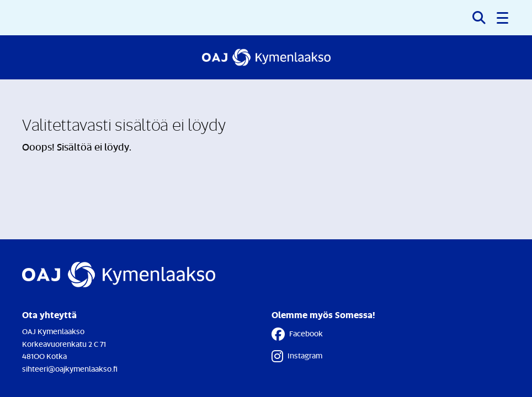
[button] (503, 18)
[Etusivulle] (266, 57)
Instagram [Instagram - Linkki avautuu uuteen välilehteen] (297, 356)
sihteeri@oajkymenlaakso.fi (70, 369)
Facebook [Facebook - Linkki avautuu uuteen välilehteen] (297, 334)
